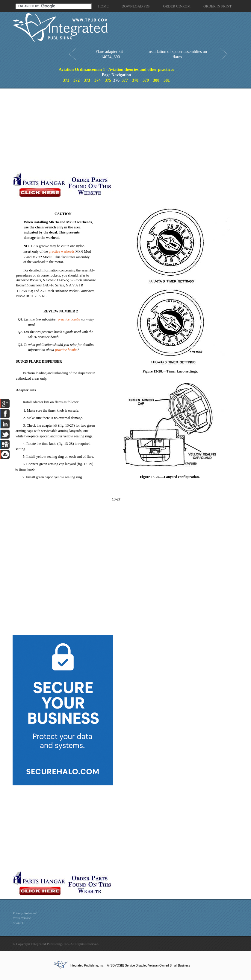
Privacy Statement (25, 913)
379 (146, 80)
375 (108, 80)
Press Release (22, 918)
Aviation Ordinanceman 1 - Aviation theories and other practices (116, 70)
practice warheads (62, 251)
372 (77, 80)
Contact (18, 923)
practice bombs (69, 319)
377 (125, 80)
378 (135, 80)
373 (87, 80)
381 (167, 80)
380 (156, 80)
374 (97, 80)
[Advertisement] (113, 130)
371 (66, 80)
